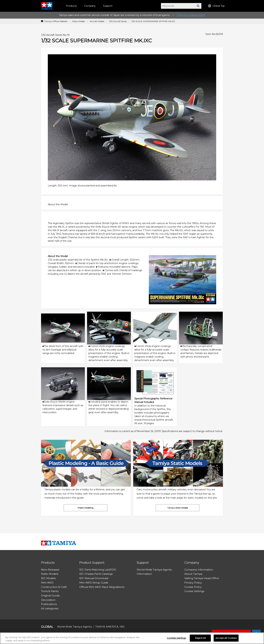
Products (71, 6)
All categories (50, 608)
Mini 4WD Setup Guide (94, 583)
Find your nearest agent (191, 15)
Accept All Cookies (226, 638)
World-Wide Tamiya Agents (154, 570)
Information (144, 574)
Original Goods (50, 596)
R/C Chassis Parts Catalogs (96, 574)
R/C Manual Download (94, 578)
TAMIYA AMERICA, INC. (110, 627)
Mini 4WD (47, 583)
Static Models (79, 21)
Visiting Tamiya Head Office (202, 578)
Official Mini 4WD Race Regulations (102, 587)
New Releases (50, 570)
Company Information (199, 570)
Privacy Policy (193, 583)
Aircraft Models (97, 21)
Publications (49, 604)
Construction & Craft (54, 587)
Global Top (216, 6)
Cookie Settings (194, 591)
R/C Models (48, 578)
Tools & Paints (50, 591)
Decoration (48, 600)
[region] (132, 638)
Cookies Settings (176, 638)
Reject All (200, 638)
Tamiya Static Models (178, 508)
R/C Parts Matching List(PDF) (98, 570)
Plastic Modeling (86, 508)
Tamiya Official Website (56, 21)
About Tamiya (193, 574)
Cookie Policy (193, 587)
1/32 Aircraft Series (118, 21)
